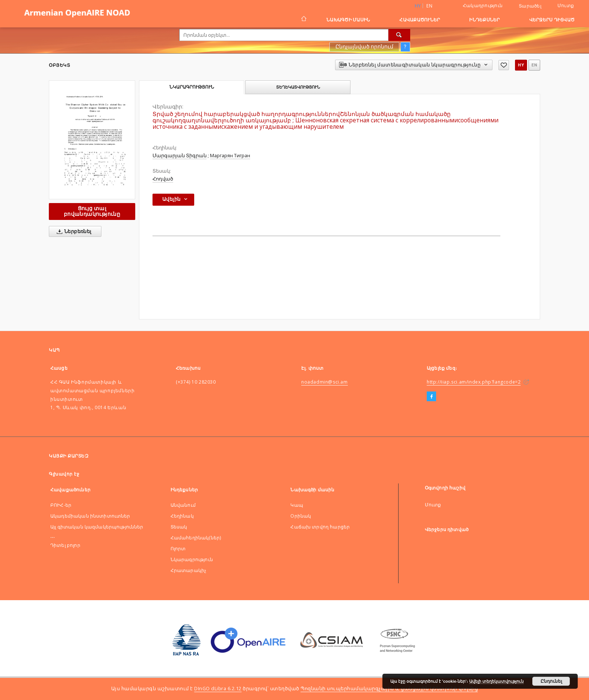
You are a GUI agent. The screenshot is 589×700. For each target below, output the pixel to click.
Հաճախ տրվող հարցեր (320, 527)
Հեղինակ (182, 516)
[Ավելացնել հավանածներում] (504, 65)
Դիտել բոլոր (65, 545)
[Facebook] (431, 397)
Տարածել (530, 6)
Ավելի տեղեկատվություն (496, 681)
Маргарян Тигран (230, 156)
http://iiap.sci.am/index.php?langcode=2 (474, 382)
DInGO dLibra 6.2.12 (218, 689)
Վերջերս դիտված (552, 20)
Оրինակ (301, 516)
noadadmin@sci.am (325, 382)
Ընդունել (551, 681)
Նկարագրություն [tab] (192, 87)
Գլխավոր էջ (64, 474)
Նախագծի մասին (348, 20)
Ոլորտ (178, 549)
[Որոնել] (399, 35)
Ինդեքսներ (484, 20)
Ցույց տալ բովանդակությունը (92, 211)
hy (521, 65)
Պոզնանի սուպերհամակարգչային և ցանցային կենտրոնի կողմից (389, 689)
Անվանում (183, 505)
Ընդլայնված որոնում (364, 47)
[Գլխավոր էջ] (303, 20)
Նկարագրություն (192, 559)
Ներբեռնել (73, 232)
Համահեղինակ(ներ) (196, 538)
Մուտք (566, 5)
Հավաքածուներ (420, 20)
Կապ (297, 505)
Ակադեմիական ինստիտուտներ (90, 516)
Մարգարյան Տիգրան (180, 156)
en (429, 6)
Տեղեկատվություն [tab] (298, 87)
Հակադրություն (483, 5)
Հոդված (163, 179)
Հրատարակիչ (189, 570)
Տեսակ (179, 527)
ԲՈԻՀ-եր (61, 505)
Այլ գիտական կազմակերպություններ (97, 527)
